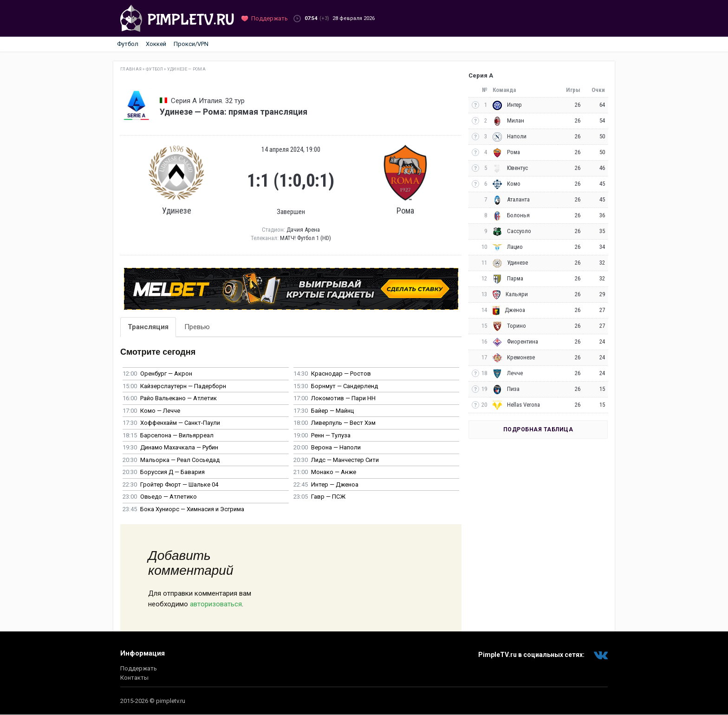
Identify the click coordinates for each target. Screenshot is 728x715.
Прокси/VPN (191, 44)
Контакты (134, 678)
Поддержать (139, 668)
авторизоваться (216, 604)
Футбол (128, 44)
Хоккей (156, 44)
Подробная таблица (538, 429)
